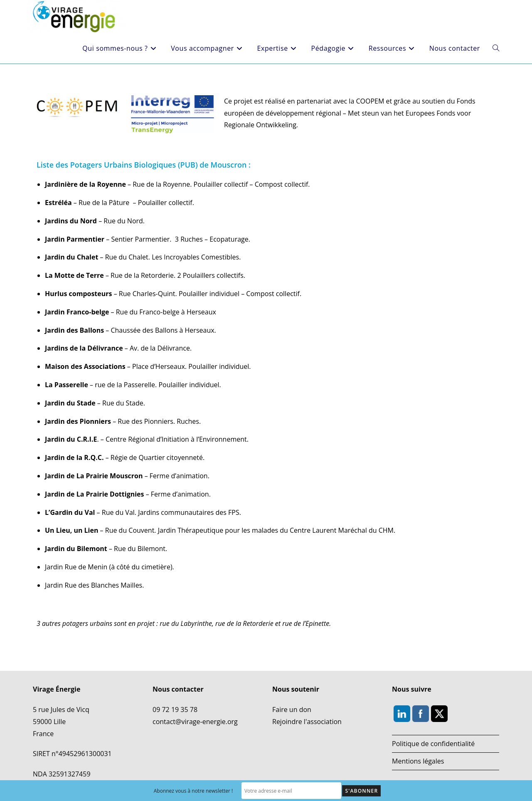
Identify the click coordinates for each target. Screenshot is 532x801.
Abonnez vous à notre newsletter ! (193, 791)
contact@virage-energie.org (195, 722)
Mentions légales (418, 761)
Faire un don (292, 710)
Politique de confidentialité (433, 744)
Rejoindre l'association (307, 722)
